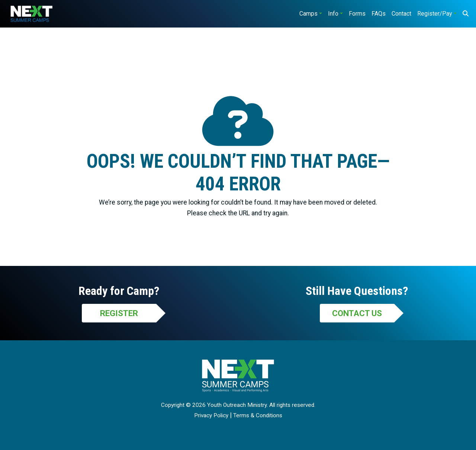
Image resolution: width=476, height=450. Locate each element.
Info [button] (333, 14)
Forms (357, 14)
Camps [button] (308, 14)
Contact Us (357, 313)
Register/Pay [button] (435, 14)
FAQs (379, 14)
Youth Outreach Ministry (237, 405)
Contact (401, 14)
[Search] (466, 14)
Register (119, 313)
